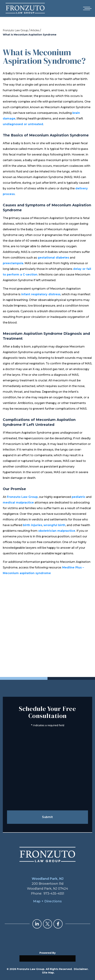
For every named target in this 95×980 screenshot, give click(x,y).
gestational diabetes (53, 258)
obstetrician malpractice (57, 531)
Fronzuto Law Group (15, 30)
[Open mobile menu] (87, 8)
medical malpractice (18, 503)
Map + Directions (47, 901)
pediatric (79, 497)
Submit (47, 817)
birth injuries (33, 525)
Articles (35, 30)
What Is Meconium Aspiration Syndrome (30, 35)
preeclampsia (13, 263)
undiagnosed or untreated (23, 124)
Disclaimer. (81, 969)
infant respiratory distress (41, 294)
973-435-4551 (54, 894)
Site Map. (48, 973)
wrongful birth (54, 525)
